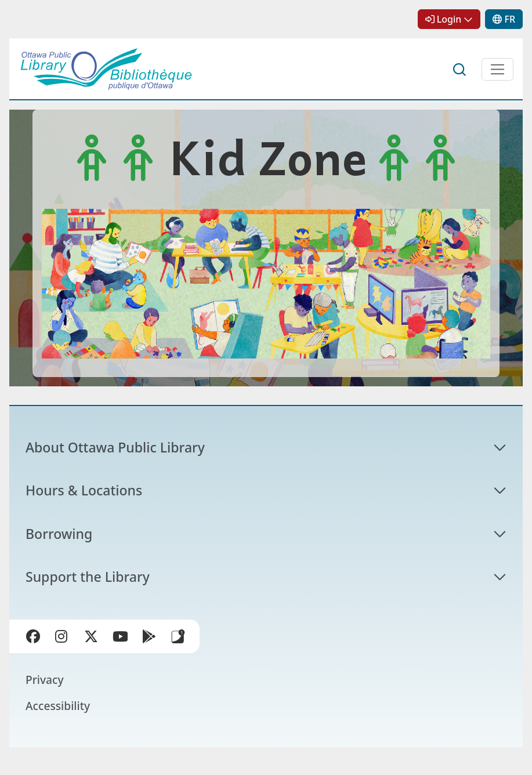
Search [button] (460, 70)
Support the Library (88, 577)
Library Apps (178, 636)
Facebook (33, 636)
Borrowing (59, 534)
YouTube (120, 636)
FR (510, 19)
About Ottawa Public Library (115, 447)
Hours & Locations (84, 490)
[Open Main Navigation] (497, 69)
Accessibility (58, 706)
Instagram (62, 636)
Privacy (45, 680)
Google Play (149, 636)
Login (449, 19)
